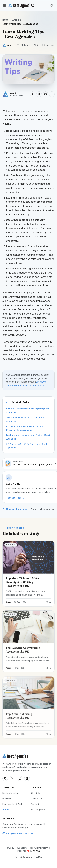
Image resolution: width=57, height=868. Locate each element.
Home (5, 20)
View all (7, 810)
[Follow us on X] (12, 778)
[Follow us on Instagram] (20, 778)
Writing (15, 20)
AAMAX (36, 851)
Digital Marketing (10, 793)
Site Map (38, 857)
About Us (36, 793)
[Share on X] (33, 94)
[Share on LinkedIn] (39, 94)
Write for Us (37, 799)
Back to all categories (42, 509)
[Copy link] (52, 94)
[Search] (52, 5)
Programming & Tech (12, 804)
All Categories (38, 810)
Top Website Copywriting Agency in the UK (23, 651)
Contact (35, 804)
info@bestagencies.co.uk (18, 833)
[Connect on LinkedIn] (27, 778)
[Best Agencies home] (21, 5)
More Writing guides (15, 509)
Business (7, 799)
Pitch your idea (15, 498)
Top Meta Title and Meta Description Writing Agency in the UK (22, 583)
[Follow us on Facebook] (5, 778)
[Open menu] (5, 5)
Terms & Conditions (23, 857)
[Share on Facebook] (45, 94)
